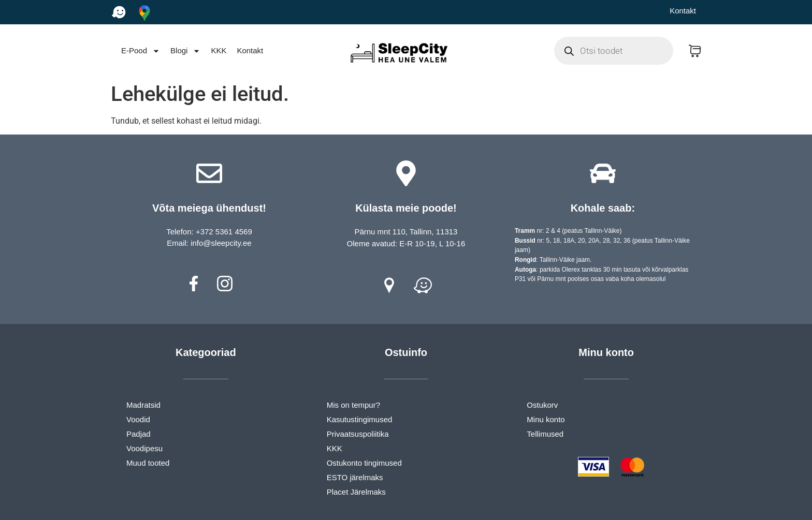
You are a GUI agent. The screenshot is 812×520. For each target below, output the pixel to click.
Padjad (139, 434)
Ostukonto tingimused (364, 463)
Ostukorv (542, 405)
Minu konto (546, 419)
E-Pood (141, 51)
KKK (219, 50)
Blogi (185, 51)
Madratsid (143, 405)
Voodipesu (144, 448)
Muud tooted (148, 463)
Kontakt (683, 11)
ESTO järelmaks (355, 477)
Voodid (138, 419)
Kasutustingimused (360, 419)
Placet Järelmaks (356, 492)
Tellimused (545, 434)
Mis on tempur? (353, 405)
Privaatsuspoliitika (358, 434)
